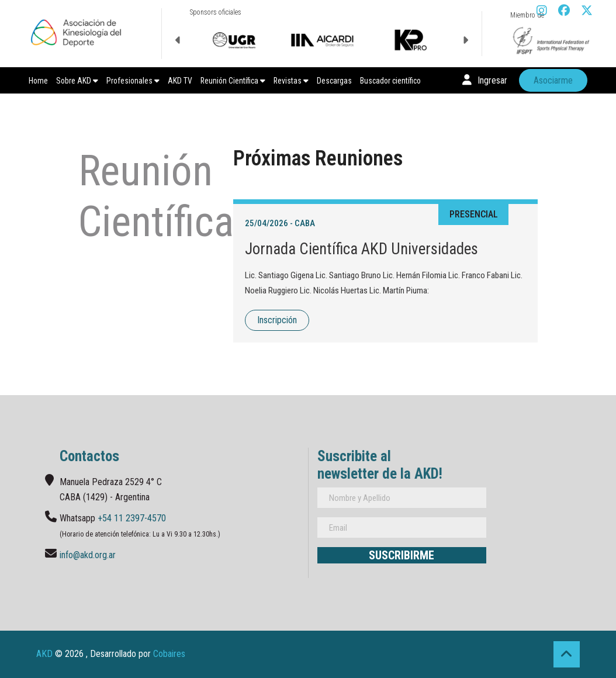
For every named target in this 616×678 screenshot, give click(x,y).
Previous (178, 40)
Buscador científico (390, 81)
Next (465, 40)
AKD (44, 654)
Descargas (334, 81)
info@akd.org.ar (88, 555)
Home (38, 81)
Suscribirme (402, 555)
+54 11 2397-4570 (132, 518)
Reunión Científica (233, 81)
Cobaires (169, 654)
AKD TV (180, 81)
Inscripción (277, 320)
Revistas (291, 81)
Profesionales (133, 81)
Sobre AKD (77, 81)
